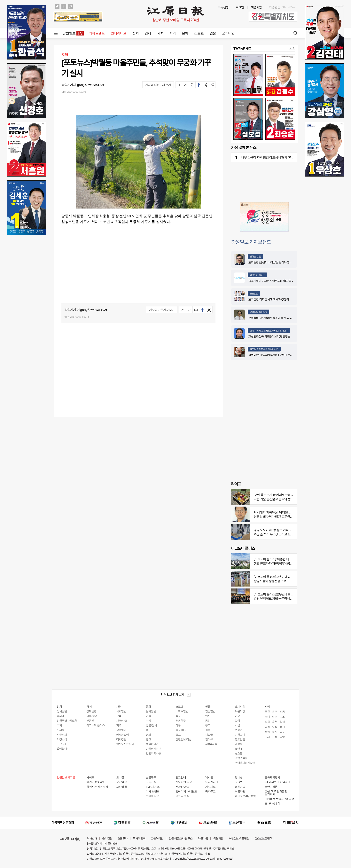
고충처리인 (157, 838)
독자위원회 (139, 838)
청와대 (61, 716)
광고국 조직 (182, 796)
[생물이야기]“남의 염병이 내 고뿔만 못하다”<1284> (276, 355)
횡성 (282, 722)
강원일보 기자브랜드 (251, 242)
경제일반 (91, 711)
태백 (275, 717)
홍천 (275, 722)
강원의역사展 (153, 753)
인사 (208, 716)
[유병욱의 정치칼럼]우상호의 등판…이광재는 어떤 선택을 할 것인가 (285, 318)
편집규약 (123, 838)
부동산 (90, 720)
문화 (185, 33)
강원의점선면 (153, 749)
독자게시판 (212, 782)
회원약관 (218, 838)
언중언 (239, 730)
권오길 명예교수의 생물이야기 (264, 349)
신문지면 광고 (184, 782)
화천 (275, 732)
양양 (282, 737)
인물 (213, 33)
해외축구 (181, 720)
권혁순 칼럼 (255, 256)
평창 (275, 727)
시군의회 (62, 734)
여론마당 (240, 711)
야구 (178, 725)
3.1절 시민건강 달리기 (277, 782)
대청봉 (239, 744)
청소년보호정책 (263, 838)
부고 (208, 725)
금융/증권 (92, 716)
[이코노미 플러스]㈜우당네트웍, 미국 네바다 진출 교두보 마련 (292, 594)
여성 (148, 720)
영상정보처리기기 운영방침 (102, 843)
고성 (275, 737)
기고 (238, 716)
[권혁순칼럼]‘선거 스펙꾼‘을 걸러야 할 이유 (271, 262)
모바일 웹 (122, 787)
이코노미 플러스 (257, 275)
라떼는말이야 (124, 734)
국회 (59, 725)
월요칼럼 (254, 293)
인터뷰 (209, 739)
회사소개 (92, 838)
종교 (148, 739)
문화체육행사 (272, 777)
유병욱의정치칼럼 (245, 763)
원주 (275, 711)
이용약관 (240, 791)
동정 (208, 720)
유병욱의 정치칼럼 (258, 312)
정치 (135, 33)
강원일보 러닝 (183, 739)
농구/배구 (181, 730)
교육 (119, 716)
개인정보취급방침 (245, 796)
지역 (172, 33)
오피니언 (228, 33)
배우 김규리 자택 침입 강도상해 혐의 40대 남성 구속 (274, 157)
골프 (178, 734)
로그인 (240, 7)
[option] (264, 97)
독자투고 (210, 791)
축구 (178, 716)
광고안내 (181, 777)
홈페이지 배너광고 (186, 791)
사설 (238, 725)
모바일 (120, 777)
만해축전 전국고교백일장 (279, 799)
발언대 (239, 749)
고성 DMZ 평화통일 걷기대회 (276, 793)
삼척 (267, 722)
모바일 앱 (122, 782)
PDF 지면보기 (154, 787)
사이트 (90, 777)
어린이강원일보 (95, 782)
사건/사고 (122, 720)
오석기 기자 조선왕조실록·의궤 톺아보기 (269, 331)
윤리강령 (107, 838)
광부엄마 (121, 730)
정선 (282, 727)
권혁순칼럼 (241, 758)
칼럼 (238, 720)
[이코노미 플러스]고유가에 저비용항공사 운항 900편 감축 (290, 577)
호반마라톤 (271, 787)
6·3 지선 (61, 744)
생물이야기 (152, 744)
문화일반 (151, 711)
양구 (282, 732)
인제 (267, 737)
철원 (267, 732)
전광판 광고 (182, 787)
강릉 (282, 711)
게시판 (209, 777)
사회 (160, 33)
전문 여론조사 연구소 (181, 838)
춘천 (267, 711)
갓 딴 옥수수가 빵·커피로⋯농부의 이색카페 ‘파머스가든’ (289, 495)
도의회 (61, 730)
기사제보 (210, 787)
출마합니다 (63, 749)
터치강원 (121, 739)
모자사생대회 (272, 803)
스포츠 (199, 33)
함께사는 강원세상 (97, 787)
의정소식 (62, 739)
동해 (267, 717)
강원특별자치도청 (67, 720)
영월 (267, 727)
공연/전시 (151, 725)
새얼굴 (209, 734)
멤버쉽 (239, 777)
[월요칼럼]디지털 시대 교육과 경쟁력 (268, 299)
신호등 (239, 753)
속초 (282, 717)
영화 (148, 734)
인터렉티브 (118, 33)
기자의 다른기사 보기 (158, 85)
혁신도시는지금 (125, 744)
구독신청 (223, 7)
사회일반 (121, 711)
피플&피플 (211, 744)
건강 (148, 716)
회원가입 (256, 7)
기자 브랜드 (97, 33)
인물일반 (210, 711)
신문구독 (151, 777)
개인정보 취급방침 (239, 838)
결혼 (208, 730)
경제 (148, 33)
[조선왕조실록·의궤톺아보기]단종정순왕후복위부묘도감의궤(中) (283, 336)
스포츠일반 (182, 711)
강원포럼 (240, 734)
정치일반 (62, 711)
